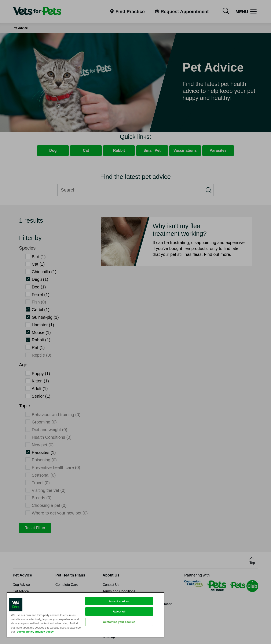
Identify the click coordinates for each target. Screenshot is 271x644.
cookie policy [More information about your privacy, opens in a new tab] (25, 632)
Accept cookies (119, 601)
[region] (85, 615)
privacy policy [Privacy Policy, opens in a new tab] (45, 632)
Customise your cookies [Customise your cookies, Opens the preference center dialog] (119, 622)
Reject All (119, 612)
